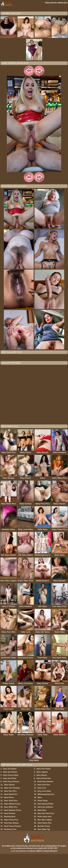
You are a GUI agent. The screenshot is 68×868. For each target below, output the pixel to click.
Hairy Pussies (10, 827)
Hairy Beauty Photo (45, 818)
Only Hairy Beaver (11, 837)
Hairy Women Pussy (12, 818)
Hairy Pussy (9, 811)
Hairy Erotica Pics (44, 792)
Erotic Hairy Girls (44, 831)
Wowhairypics (10, 831)
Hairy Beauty (42, 789)
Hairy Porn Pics (10, 805)
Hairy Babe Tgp (44, 843)
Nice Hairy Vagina (45, 834)
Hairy (40, 811)
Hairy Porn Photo (44, 783)
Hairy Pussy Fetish (11, 789)
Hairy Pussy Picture (11, 796)
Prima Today (43, 815)
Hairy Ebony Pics (44, 837)
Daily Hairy (42, 824)
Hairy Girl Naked (10, 783)
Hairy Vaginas (42, 786)
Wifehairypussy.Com (46, 808)
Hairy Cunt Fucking (12, 802)
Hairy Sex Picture (10, 786)
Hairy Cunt (42, 802)
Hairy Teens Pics (11, 815)
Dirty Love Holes (44, 805)
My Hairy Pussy (44, 840)
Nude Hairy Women (45, 796)
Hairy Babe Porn (11, 808)
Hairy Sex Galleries (45, 821)
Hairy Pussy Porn (11, 834)
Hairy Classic (9, 799)
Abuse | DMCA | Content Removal (44, 865)
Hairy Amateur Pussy (13, 824)
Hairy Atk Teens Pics (46, 827)
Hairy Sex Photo (10, 792)
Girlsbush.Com (10, 843)
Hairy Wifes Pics (11, 821)
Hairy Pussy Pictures (13, 840)
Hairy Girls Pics (44, 799)
